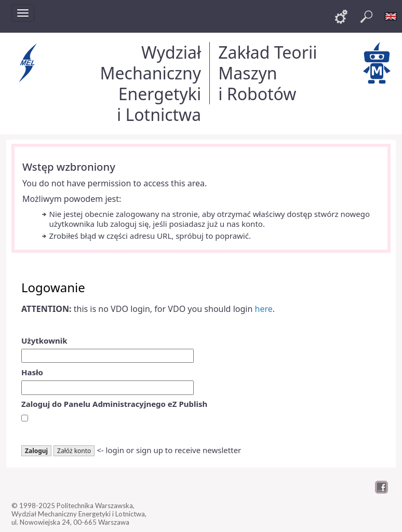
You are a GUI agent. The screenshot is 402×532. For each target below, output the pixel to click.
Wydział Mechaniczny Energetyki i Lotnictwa (150, 83)
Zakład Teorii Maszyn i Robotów (267, 73)
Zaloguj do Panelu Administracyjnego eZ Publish (114, 404)
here (264, 309)
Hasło (32, 372)
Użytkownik (44, 340)
